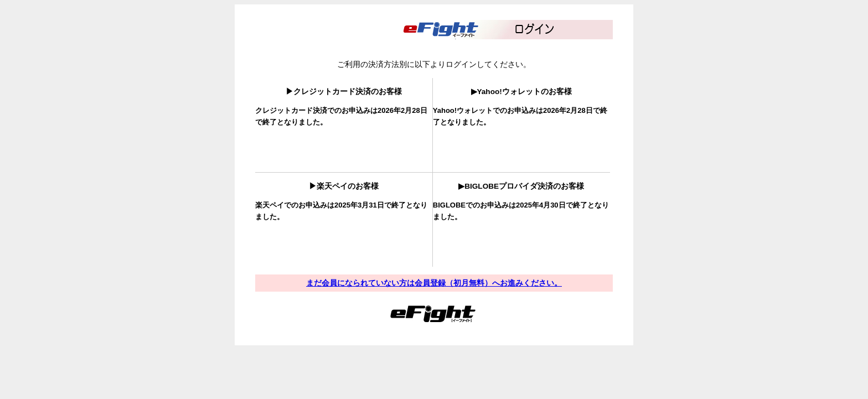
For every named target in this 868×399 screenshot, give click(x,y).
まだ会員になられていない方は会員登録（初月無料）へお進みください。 (434, 283)
